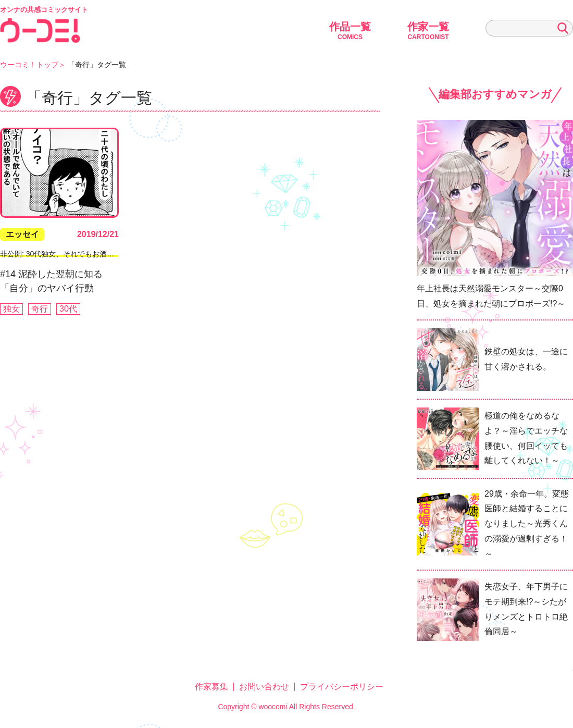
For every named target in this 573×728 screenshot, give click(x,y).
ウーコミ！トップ (29, 65)
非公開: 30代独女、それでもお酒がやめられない (79, 254)
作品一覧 (350, 31)
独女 (11, 309)
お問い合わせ (264, 687)
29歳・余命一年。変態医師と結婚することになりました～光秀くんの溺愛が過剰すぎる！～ (527, 524)
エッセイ (22, 234)
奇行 (40, 309)
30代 (68, 309)
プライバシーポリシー (342, 687)
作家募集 (211, 687)
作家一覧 (428, 31)
